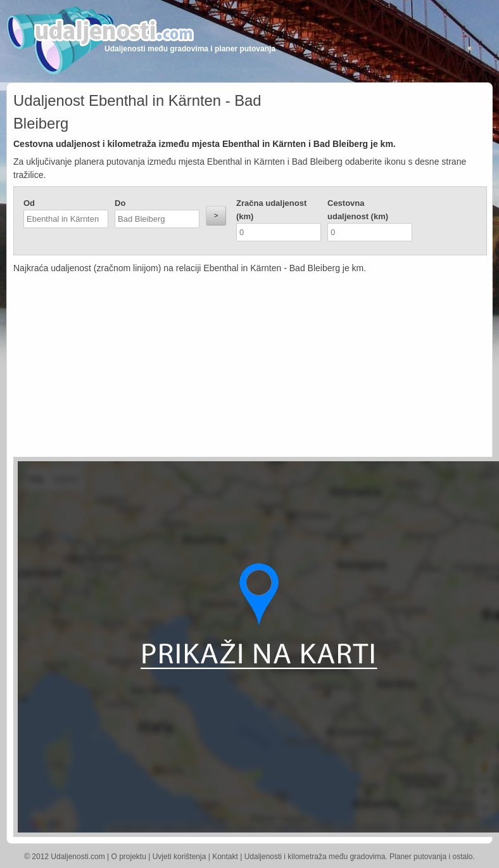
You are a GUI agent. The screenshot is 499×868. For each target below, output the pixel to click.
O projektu (129, 857)
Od (29, 203)
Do (120, 203)
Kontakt (225, 857)
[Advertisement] (189, 368)
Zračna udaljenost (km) (271, 210)
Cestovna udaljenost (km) (358, 210)
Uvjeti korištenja (180, 857)
